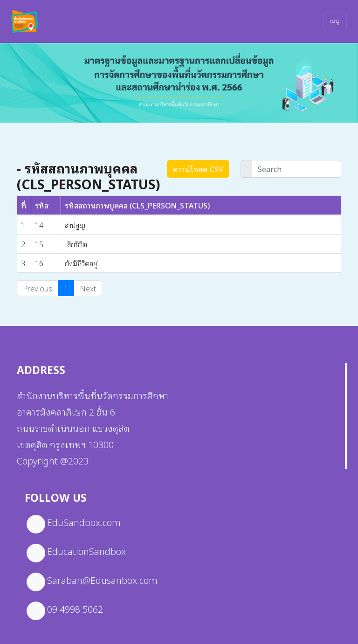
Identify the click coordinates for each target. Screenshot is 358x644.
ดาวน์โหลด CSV (198, 169)
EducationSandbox (86, 551)
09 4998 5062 (75, 609)
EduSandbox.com (84, 522)
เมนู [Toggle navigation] (334, 21)
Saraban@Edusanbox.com (102, 580)
